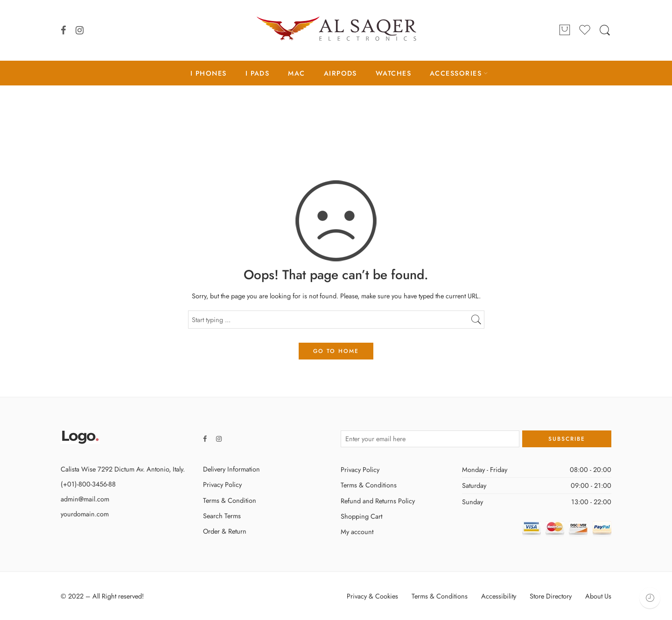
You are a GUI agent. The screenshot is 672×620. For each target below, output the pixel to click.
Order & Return (225, 531)
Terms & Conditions (369, 485)
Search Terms (222, 516)
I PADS (258, 73)
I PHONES (209, 73)
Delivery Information (231, 469)
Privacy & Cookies (372, 596)
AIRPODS (340, 73)
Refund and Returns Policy (378, 501)
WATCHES (393, 73)
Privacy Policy (222, 484)
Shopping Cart (361, 516)
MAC (296, 73)
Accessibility (499, 596)
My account (357, 532)
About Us (598, 596)
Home (336, 124)
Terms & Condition (230, 500)
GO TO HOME (336, 351)
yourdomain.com (85, 514)
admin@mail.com (85, 499)
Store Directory (551, 596)
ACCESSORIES (456, 73)
